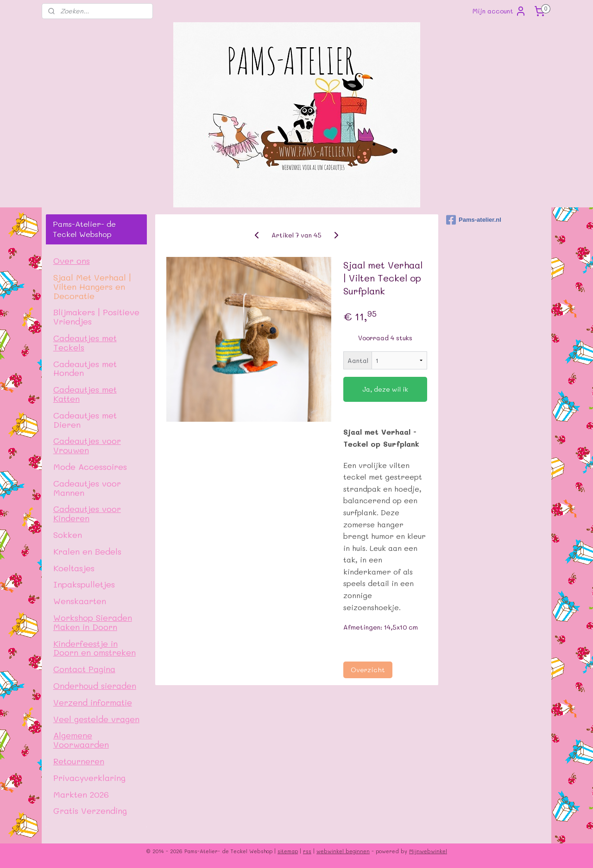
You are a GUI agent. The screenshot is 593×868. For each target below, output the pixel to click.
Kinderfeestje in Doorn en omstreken (95, 648)
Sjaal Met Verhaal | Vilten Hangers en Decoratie (92, 286)
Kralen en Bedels (87, 551)
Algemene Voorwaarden (81, 740)
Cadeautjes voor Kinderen (87, 513)
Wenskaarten (80, 601)
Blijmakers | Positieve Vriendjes (96, 316)
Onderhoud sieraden (95, 685)
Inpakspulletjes (84, 584)
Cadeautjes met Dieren (85, 420)
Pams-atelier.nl (474, 220)
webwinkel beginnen (343, 851)
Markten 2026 (81, 794)
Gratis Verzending (90, 810)
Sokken (68, 534)
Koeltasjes (74, 568)
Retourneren (79, 761)
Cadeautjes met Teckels (85, 342)
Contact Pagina (84, 669)
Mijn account (499, 11)
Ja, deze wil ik (385, 389)
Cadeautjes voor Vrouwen (87, 445)
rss (307, 851)
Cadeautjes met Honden (85, 368)
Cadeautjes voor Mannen (87, 488)
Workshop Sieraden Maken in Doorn (93, 622)
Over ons (72, 260)
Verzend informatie (93, 702)
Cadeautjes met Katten (85, 394)
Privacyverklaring (89, 777)
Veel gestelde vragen (96, 719)
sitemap (288, 851)
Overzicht (367, 670)
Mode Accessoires (90, 466)
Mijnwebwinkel (428, 851)
